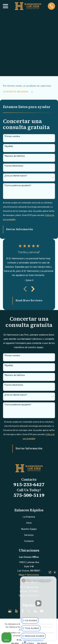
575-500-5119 (29, 495)
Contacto (29, 541)
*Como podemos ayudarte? (18, 185)
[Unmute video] (38, 603)
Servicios (29, 535)
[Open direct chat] (50, 572)
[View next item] (33, 289)
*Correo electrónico (14, 166)
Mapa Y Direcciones (29, 575)
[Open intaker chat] (25, 642)
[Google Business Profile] (10, 611)
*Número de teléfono (15, 156)
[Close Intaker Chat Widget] (55, 572)
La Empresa (29, 517)
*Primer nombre (12, 136)
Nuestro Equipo (29, 529)
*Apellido (9, 146)
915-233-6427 (29, 484)
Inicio (29, 523)
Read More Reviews (29, 300)
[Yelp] (16, 611)
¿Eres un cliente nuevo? (16, 176)
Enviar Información (20, 229)
